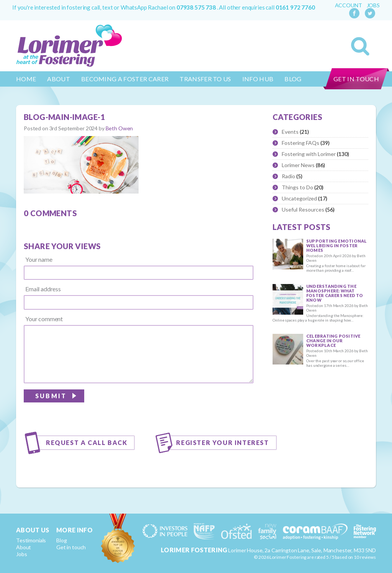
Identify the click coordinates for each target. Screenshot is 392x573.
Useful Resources (303, 209)
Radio (288, 176)
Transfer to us (205, 79)
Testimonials (31, 540)
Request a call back (87, 442)
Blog (293, 79)
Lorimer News (298, 165)
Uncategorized (299, 198)
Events (290, 132)
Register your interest (222, 442)
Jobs (373, 5)
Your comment (44, 319)
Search (360, 46)
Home (26, 79)
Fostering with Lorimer (309, 154)
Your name (39, 259)
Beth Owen (119, 128)
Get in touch (356, 79)
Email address (43, 289)
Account (349, 5)
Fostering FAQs (301, 143)
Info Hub (258, 79)
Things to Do (297, 187)
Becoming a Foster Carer (125, 79)
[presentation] (195, 405)
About (59, 79)
